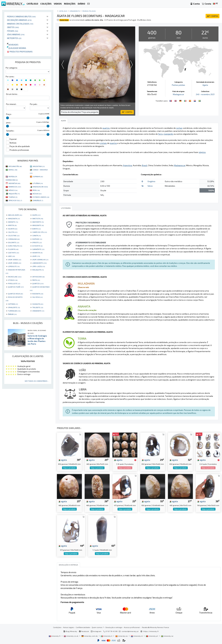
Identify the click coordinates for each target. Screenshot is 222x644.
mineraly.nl (137, 636)
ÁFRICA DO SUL (15, 200)
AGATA (36, 215)
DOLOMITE (14, 242)
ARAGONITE (38, 225)
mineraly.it (107, 636)
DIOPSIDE (37, 239)
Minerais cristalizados (20, 24)
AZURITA (13, 229)
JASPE (36, 256)
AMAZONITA (14, 218)
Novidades (13, 45)
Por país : (34, 104)
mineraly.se (167, 636)
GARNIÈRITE (38, 249)
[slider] (8, 118)
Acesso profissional (132, 627)
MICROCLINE (15, 277)
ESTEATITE (37, 246)
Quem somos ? (98, 627)
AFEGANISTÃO (15, 166)
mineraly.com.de (90, 636)
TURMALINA (14, 311)
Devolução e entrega (114, 627)
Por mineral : (11, 104)
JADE (11, 256)
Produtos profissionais (20, 52)
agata (62, 460)
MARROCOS (15, 187)
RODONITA (38, 294)
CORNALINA (14, 239)
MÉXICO (13, 190)
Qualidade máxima (17, 48)
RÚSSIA (37, 194)
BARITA (36, 229)
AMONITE (13, 222)
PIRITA (36, 280)
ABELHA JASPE (15, 215)
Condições (57, 627)
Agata (205, 85)
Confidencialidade (83, 627)
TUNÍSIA (13, 197)
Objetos (13, 27)
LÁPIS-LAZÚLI (39, 266)
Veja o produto (69, 468)
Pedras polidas (89, 11)
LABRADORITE (39, 263)
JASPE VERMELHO (40, 260)
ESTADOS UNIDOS (41, 197)
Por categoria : (12, 68)
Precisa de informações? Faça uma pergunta (80, 112)
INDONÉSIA (14, 183)
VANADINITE (38, 311)
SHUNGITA (38, 304)
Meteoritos (14, 38)
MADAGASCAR (40, 187)
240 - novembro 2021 (205, 94)
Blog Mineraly (70, 631)
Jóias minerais (16, 34)
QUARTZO (38, 283)
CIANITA (37, 235)
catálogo (63, 11)
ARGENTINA (39, 166)
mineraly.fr (55, 636)
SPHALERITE (14, 307)
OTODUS (13, 280)
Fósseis (13, 31)
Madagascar (179, 94)
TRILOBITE (38, 307)
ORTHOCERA (38, 277)
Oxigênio (151, 181)
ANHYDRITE (38, 222)
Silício (150, 186)
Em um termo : (12, 94)
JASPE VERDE (15, 260)
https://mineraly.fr (151, 631)
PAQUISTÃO (14, 194)
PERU (36, 190)
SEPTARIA (13, 304)
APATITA (12, 225)
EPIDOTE (37, 242)
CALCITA (13, 232)
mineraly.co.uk (71, 636)
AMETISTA (38, 218)
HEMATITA (37, 253)
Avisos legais (69, 627)
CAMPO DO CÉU (40, 232)
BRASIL (13, 170)
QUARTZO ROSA (16, 294)
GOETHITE (14, 253)
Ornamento (75, 11)
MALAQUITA (38, 270)
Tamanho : (10, 131)
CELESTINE (14, 235)
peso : (9, 123)
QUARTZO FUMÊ (16, 287)
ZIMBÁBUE (38, 200)
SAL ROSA (37, 297)
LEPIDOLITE (14, 266)
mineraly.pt (152, 636)
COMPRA (213, 16)
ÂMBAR (12, 314)
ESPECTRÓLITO (15, 246)
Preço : (9, 114)
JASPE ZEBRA (15, 263)
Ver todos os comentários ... (37, 381)
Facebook (84, 631)
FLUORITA (13, 249)
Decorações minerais (19, 20)
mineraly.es (122, 636)
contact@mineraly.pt (130, 631)
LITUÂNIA (38, 183)
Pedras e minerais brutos (21, 16)
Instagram (96, 631)
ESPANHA (38, 176)
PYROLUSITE (14, 283)
